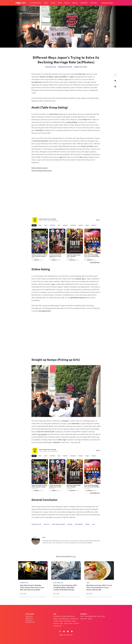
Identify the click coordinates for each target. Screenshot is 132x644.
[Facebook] (115, 87)
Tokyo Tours (29, 616)
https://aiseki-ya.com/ (40, 168)
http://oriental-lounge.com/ (42, 170)
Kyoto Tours (29, 620)
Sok (44, 537)
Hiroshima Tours (30, 622)
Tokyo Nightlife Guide (91, 616)
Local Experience (36, 3)
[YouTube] (64, 632)
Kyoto (60, 3)
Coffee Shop (67, 621)
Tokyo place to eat (51, 67)
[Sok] (36, 540)
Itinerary (75, 3)
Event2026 (84, 3)
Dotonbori (56, 623)
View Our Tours (107, 3)
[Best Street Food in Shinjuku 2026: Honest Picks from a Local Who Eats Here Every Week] (33, 590)
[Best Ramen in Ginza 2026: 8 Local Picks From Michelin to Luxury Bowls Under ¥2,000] (99, 590)
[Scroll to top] (115, 75)
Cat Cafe (56, 621)
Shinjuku (70, 524)
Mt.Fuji (67, 3)
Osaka (53, 3)
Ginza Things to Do (58, 583)
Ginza (94, 524)
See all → (98, 220)
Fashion (66, 623)
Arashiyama (57, 616)
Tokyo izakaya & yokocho (58, 524)
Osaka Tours (29, 618)
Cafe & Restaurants (64, 619)
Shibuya (87, 524)
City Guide (94, 3)
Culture (74, 621)
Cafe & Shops (74, 619)
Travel (99, 616)
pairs (53, 284)
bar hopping (42, 434)
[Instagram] (60, 632)
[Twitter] (115, 81)
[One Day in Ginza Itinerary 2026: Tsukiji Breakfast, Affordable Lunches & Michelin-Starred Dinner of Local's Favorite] (66, 590)
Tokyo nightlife (79, 524)
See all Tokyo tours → (95, 262)
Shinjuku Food (24, 583)
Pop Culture (84, 619)
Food (71, 623)
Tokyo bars (46, 524)
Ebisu (62, 623)
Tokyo (46, 3)
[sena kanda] (22, 565)
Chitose (61, 621)
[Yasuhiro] (55, 565)
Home (82, 616)
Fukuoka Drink (58, 626)
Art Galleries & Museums (68, 616)
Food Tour (76, 623)
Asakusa (56, 619)
